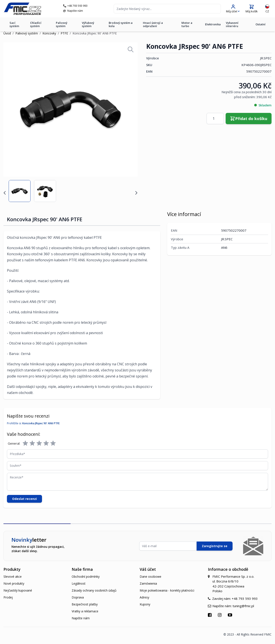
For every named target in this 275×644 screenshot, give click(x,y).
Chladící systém (36, 24)
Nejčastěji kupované (18, 590)
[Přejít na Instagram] (220, 615)
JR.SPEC (266, 58)
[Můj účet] (233, 9)
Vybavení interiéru (232, 24)
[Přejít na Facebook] (210, 615)
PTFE (64, 33)
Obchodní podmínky (86, 577)
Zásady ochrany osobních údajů (94, 590)
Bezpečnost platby (85, 604)
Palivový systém (62, 24)
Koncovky (49, 33)
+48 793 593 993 (77, 6)
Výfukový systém (88, 24)
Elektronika (213, 24)
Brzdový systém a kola (121, 24)
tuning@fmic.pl (243, 606)
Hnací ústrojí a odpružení (153, 24)
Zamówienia (148, 583)
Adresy (144, 597)
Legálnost (79, 583)
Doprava (78, 597)
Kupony (145, 604)
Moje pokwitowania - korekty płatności (167, 590)
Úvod (7, 33)
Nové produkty (14, 583)
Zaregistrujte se (215, 546)
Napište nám (75, 11)
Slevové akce (13, 577)
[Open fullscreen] (131, 49)
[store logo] (22, 9)
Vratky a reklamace (85, 611)
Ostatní (260, 24)
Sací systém (14, 24)
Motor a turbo (187, 24)
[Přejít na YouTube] (231, 615)
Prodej (8, 597)
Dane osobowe (150, 577)
